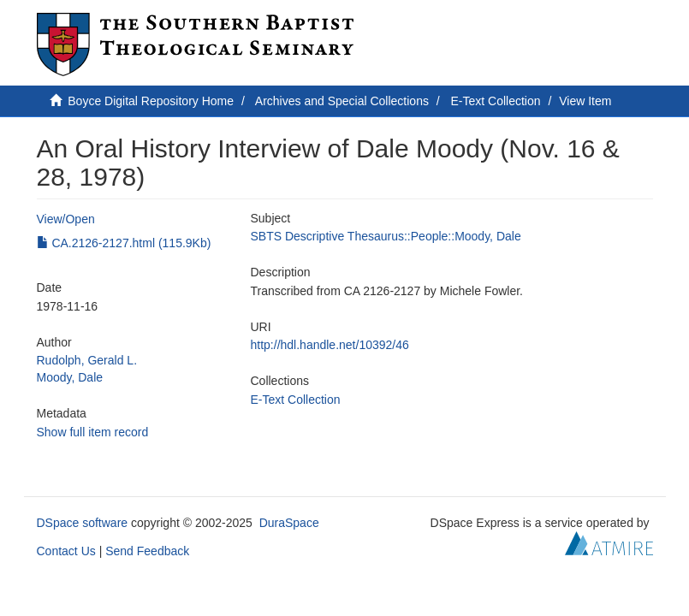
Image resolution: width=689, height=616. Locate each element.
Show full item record (93, 432)
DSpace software (83, 523)
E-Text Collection (496, 101)
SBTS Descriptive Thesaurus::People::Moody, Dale (386, 236)
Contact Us (66, 551)
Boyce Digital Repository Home (151, 101)
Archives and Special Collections (342, 101)
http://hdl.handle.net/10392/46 (330, 345)
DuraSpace (289, 523)
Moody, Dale (70, 377)
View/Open (66, 219)
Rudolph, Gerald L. (87, 360)
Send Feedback (147, 551)
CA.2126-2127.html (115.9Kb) (124, 243)
